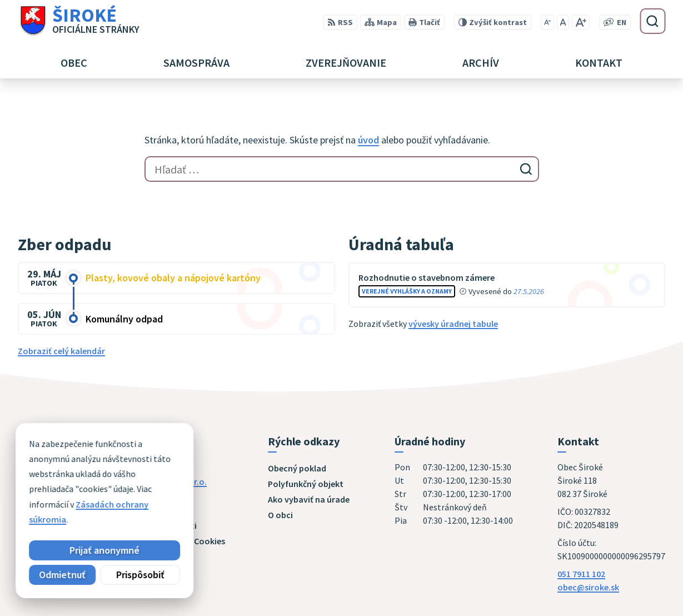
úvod (368, 140)
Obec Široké (103, 493)
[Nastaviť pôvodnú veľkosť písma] (563, 22)
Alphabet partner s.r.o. (163, 481)
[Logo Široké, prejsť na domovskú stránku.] (79, 21)
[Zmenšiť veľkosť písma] (547, 22)
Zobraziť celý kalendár (61, 351)
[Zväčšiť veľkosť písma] (580, 22)
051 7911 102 (581, 574)
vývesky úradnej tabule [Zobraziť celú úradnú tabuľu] (453, 324)
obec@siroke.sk (588, 587)
